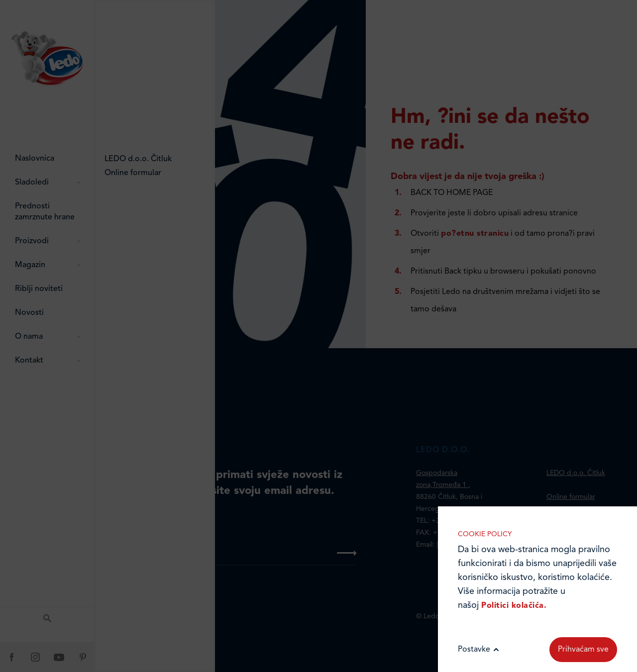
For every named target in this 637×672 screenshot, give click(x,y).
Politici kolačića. (514, 606)
